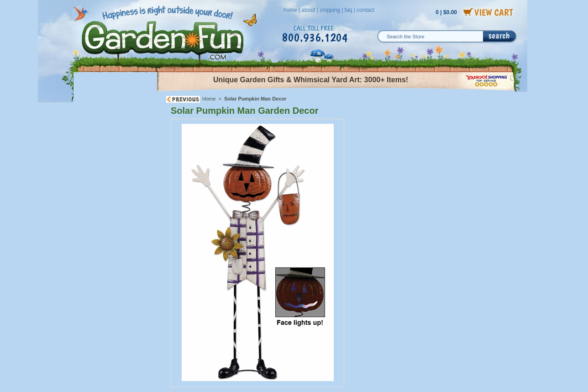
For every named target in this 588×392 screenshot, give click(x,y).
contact (365, 10)
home (290, 10)
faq (349, 10)
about (308, 10)
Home (209, 99)
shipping (330, 10)
